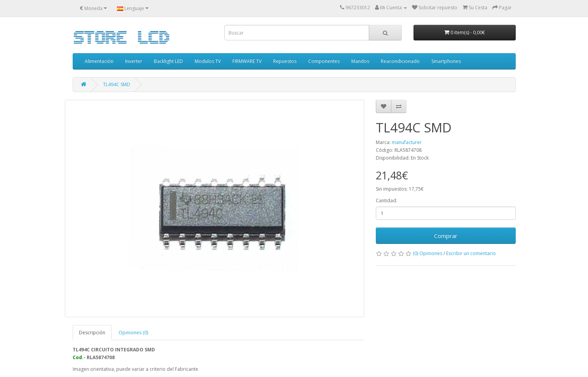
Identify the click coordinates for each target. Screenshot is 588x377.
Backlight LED (168, 61)
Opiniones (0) (133, 333)
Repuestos (285, 61)
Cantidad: (386, 201)
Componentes (324, 61)
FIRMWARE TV (247, 61)
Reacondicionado (400, 61)
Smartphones (446, 61)
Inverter (134, 61)
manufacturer (407, 142)
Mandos (360, 61)
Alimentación (99, 61)
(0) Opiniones (427, 253)
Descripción (92, 333)
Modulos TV (208, 61)
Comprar (446, 236)
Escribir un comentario (471, 253)
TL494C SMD (117, 84)
